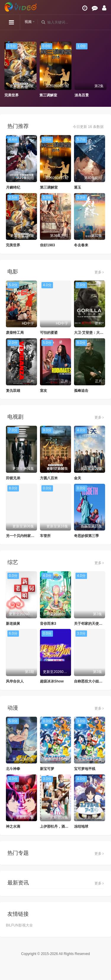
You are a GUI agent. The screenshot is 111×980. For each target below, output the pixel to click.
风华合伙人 (15, 681)
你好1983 (48, 245)
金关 (78, 478)
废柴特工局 (15, 333)
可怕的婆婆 (49, 333)
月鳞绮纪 (13, 187)
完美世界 (12, 95)
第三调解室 (48, 95)
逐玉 (78, 187)
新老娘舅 (13, 624)
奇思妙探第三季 (86, 536)
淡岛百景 (82, 95)
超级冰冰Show (52, 681)
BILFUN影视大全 (19, 925)
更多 (99, 272)
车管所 (45, 536)
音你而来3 (48, 624)
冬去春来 (81, 245)
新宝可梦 (47, 769)
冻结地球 (81, 826)
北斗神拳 (13, 769)
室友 (44, 391)
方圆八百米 (49, 478)
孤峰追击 (81, 391)
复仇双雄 (13, 391)
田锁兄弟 (13, 478)
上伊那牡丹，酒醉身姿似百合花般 (67, 826)
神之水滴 (13, 826)
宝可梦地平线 (85, 769)
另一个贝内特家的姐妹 (24, 536)
